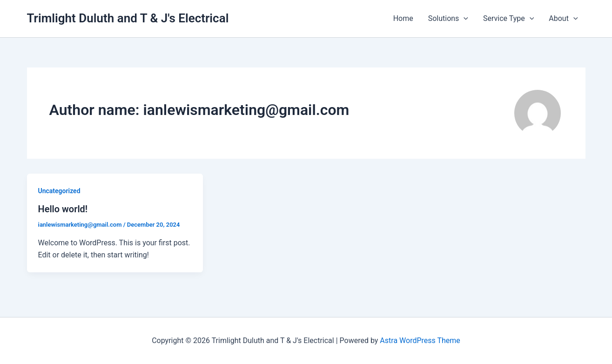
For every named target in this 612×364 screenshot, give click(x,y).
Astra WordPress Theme (420, 340)
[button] (464, 19)
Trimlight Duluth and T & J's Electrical (128, 18)
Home (403, 18)
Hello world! (63, 209)
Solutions (448, 19)
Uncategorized (59, 191)
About (563, 19)
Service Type (508, 19)
